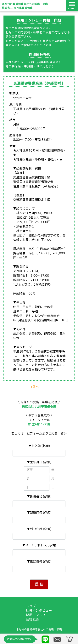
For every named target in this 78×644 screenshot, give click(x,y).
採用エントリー (37, 615)
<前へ (34, 387)
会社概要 (32, 619)
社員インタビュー (39, 610)
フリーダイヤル (39, 422)
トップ (31, 606)
